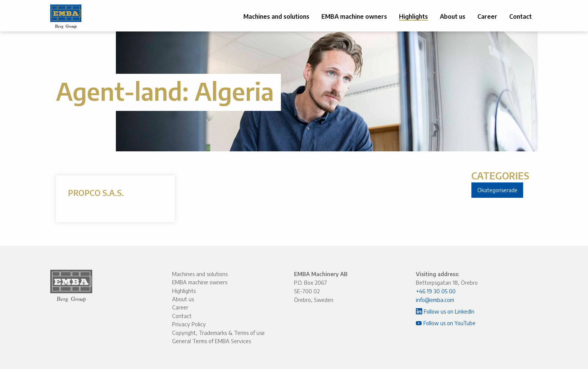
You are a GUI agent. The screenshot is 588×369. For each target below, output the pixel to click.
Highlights (184, 291)
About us (183, 299)
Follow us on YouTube (446, 323)
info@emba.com (435, 300)
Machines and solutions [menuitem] (276, 16)
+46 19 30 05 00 (436, 291)
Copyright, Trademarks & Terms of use (218, 333)
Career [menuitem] (487, 16)
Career (180, 307)
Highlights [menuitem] (413, 16)
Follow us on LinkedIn (445, 311)
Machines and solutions (200, 274)
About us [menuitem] (453, 16)
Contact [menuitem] (520, 16)
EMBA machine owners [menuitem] (354, 16)
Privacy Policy (189, 324)
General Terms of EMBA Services (211, 341)
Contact (182, 316)
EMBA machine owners (200, 282)
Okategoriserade (497, 190)
